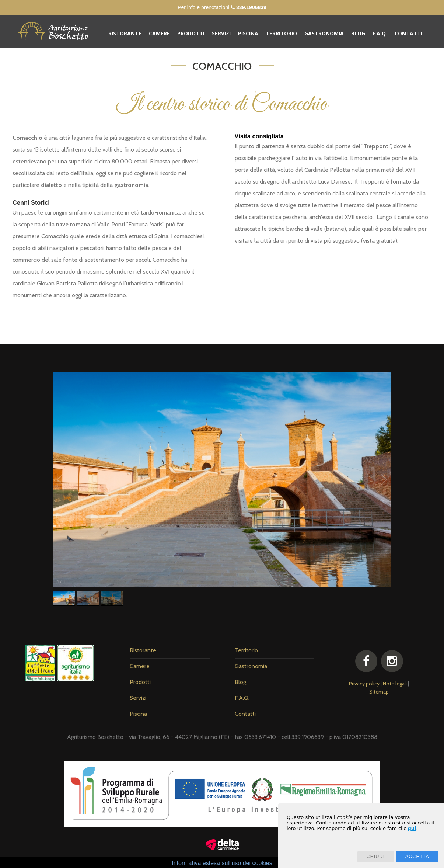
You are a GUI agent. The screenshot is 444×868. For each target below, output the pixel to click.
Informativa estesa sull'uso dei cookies (222, 863)
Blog (358, 33)
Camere (159, 33)
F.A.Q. (380, 33)
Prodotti (191, 33)
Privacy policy (364, 684)
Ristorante (125, 33)
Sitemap (379, 692)
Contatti (408, 33)
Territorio (281, 33)
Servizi (221, 33)
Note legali (395, 684)
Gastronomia (324, 33)
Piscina (248, 33)
